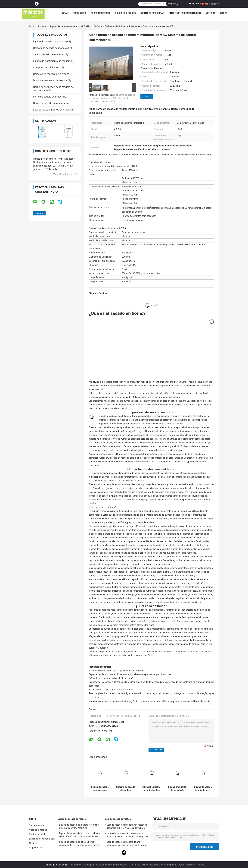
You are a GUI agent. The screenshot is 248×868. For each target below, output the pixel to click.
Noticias (210, 13)
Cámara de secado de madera (50, 48)
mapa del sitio (36, 848)
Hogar (64, 13)
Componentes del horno (46, 68)
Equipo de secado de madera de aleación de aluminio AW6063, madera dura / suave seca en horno (100, 789)
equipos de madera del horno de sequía (191, 701)
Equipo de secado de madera (64, 26)
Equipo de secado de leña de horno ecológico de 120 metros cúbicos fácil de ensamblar (203, 789)
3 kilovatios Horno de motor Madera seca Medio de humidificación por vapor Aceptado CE (152, 789)
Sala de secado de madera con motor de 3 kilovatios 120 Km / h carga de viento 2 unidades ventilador (128, 827)
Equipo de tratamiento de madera (52, 61)
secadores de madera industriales (115, 701)
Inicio (32, 26)
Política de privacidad (55, 865)
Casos (224, 13)
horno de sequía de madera (48, 97)
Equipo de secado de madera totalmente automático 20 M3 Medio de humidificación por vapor (79, 827)
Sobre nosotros (100, 13)
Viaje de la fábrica (126, 13)
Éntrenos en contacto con (185, 13)
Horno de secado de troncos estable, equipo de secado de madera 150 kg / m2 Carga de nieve (127, 835)
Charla (146, 96)
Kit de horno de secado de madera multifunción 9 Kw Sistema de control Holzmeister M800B (112, 98)
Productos (79, 13)
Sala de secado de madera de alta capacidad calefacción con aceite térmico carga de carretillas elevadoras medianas (127, 844)
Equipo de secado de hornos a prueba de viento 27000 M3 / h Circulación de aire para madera (79, 835)
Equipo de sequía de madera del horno (151, 701)
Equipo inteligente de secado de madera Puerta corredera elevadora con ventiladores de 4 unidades (177, 789)
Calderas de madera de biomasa (51, 74)
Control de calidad (153, 13)
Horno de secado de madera (49, 103)
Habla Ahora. (196, 4)
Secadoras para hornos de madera (52, 110)
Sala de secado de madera (48, 55)
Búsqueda (172, 4)
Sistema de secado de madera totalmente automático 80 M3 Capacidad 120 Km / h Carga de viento (126, 789)
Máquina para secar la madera (50, 80)
